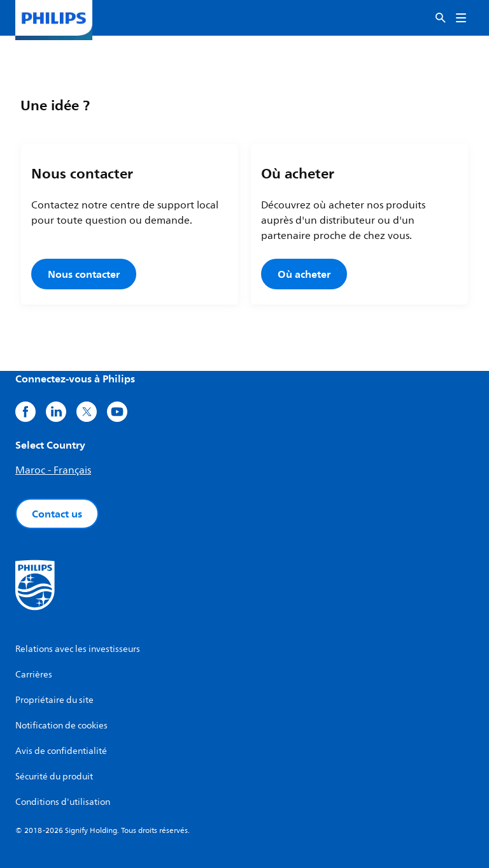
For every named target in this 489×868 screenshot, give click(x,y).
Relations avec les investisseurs (78, 649)
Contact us (57, 514)
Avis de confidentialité (61, 751)
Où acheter (304, 274)
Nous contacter (84, 274)
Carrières (34, 675)
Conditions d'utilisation (63, 802)
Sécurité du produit (54, 777)
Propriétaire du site (54, 700)
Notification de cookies (61, 726)
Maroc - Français (53, 470)
